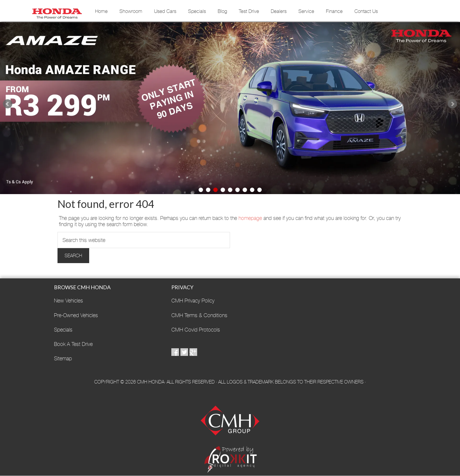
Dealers (279, 11)
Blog (222, 11)
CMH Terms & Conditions (199, 315)
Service (306, 11)
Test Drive (249, 11)
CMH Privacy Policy (193, 301)
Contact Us (366, 11)
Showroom (131, 11)
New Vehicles (69, 301)
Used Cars (165, 11)
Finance (334, 11)
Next (452, 104)
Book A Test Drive (73, 344)
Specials (197, 11)
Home (101, 11)
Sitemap (63, 358)
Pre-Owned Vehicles (76, 315)
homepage (250, 218)
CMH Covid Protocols (196, 330)
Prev (8, 104)
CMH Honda (57, 11)
